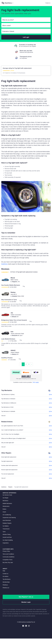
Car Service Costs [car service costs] (7, 495)
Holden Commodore (16, 315)
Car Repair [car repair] (5, 498)
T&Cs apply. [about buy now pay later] (36, 382)
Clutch (4, 512)
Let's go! (26, 37)
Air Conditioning (7, 515)
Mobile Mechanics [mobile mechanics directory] (7, 503)
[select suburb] (26, 31)
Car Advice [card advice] (5, 576)
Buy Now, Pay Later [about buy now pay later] (8, 562)
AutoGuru (5, 264)
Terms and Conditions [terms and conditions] (8, 554)
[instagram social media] (29, 626)
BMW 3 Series (14, 280)
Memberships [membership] (6, 582)
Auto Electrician (7, 520)
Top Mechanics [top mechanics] (7, 579)
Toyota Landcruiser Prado (17, 334)
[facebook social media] (23, 626)
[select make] (25, 20)
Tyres (4, 532)
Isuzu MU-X (14, 294)
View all (26, 416)
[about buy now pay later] (26, 375)
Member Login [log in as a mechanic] (26, 602)
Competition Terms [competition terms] (7, 560)
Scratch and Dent (7, 537)
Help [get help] (4, 571)
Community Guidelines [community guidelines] (9, 557)
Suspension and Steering (9, 518)
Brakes (4, 509)
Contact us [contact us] (5, 574)
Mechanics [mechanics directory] (5, 501)
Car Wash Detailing (8, 540)
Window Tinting (7, 534)
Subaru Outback (15, 352)
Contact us (48, 3)
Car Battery (6, 526)
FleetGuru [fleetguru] (5, 585)
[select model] (25, 26)
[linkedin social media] (26, 626)
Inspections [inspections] (6, 543)
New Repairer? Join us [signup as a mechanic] (26, 597)
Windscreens (6, 506)
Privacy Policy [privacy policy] (6, 551)
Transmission (6, 529)
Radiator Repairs (7, 523)
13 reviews (14, 73)
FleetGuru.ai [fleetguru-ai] (6, 588)
